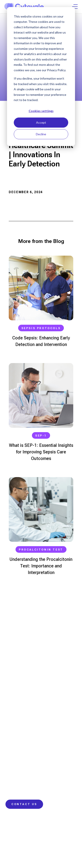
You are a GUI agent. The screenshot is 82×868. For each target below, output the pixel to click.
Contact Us (24, 804)
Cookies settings (41, 111)
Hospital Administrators (23, 685)
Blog (9, 743)
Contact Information (21, 751)
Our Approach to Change (24, 714)
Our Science (15, 699)
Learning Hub (16, 736)
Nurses (11, 669)
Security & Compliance (30, 837)
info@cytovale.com (21, 627)
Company (13, 773)
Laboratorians (16, 677)
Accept (41, 122)
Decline (41, 134)
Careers (12, 788)
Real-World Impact (20, 722)
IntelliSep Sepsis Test (22, 706)
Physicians (14, 661)
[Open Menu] (75, 7)
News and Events (18, 781)
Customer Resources (22, 759)
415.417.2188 (15, 647)
